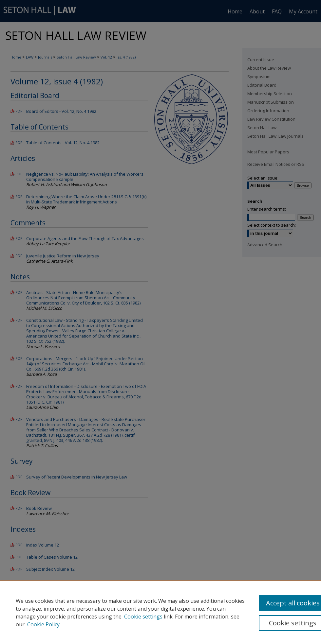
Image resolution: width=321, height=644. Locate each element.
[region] (160, 612)
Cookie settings (143, 617)
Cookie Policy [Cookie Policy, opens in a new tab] (43, 624)
